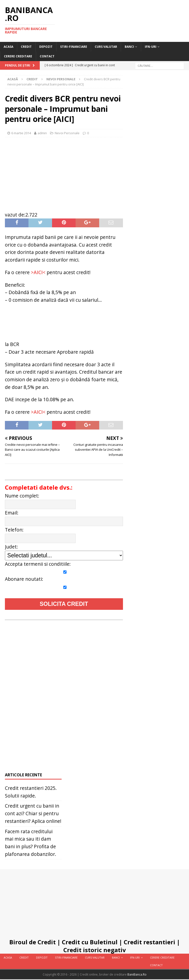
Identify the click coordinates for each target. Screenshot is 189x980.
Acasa (8, 47)
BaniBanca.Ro (137, 974)
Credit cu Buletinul (90, 942)
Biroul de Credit (33, 942)
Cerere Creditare (18, 56)
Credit (26, 47)
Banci (129, 47)
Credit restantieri (149, 942)
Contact (47, 56)
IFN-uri (151, 47)
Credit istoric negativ (95, 950)
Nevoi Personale (67, 133)
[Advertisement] (64, 172)
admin (42, 133)
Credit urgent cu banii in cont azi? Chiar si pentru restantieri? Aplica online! (33, 813)
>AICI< (38, 272)
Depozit (46, 47)
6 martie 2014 (21, 133)
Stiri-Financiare (74, 47)
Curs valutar (106, 47)
